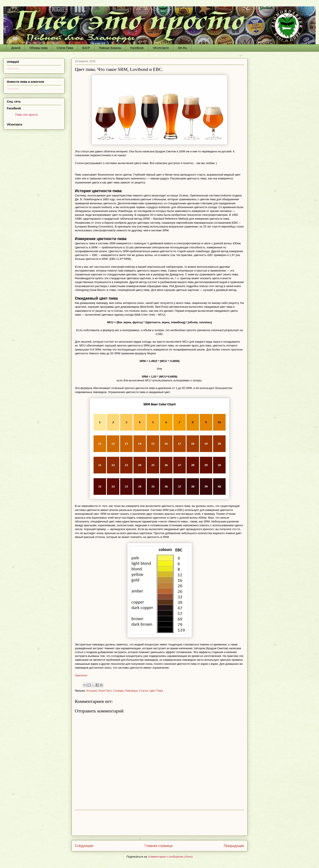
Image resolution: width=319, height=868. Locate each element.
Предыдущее (234, 846)
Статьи (143, 691)
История (91, 691)
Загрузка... (14, 69)
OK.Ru (182, 48)
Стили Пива (65, 48)
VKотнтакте (161, 48)
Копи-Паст (105, 691)
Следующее (84, 846)
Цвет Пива (156, 691)
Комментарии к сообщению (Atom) (171, 857)
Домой (16, 48)
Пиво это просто (27, 115)
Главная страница (159, 846)
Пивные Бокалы (110, 48)
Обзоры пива (39, 48)
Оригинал (81, 675)
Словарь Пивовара (125, 691)
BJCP (86, 48)
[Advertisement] (159, 823)
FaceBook (137, 48)
